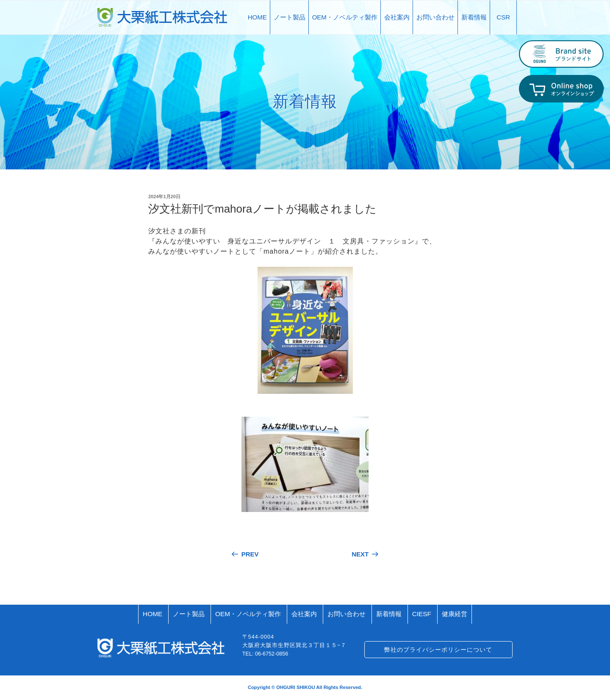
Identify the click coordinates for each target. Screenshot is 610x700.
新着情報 (474, 17)
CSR (503, 17)
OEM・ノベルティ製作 (345, 17)
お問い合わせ (435, 17)
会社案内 (397, 17)
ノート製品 (290, 17)
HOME (257, 17)
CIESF (422, 614)
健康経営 (455, 614)
